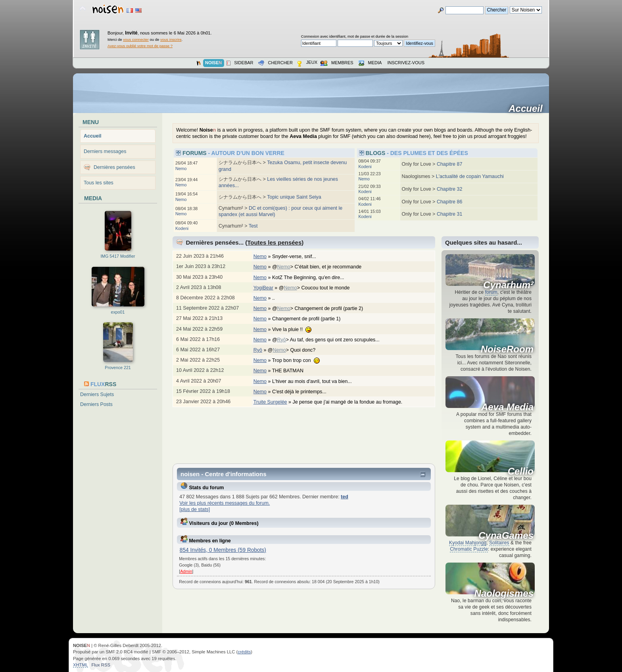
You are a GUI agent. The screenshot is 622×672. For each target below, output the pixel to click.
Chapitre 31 (449, 214)
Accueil (528, 109)
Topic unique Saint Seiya (294, 197)
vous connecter (136, 39)
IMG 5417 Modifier (118, 256)
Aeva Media (507, 407)
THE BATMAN (292, 371)
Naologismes (504, 594)
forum (491, 292)
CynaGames (506, 536)
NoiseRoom (507, 349)
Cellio (521, 471)
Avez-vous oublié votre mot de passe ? (140, 46)
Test (253, 226)
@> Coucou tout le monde (318, 288)
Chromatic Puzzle (469, 549)
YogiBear (263, 288)
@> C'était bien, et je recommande (321, 267)
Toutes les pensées (274, 242)
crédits (244, 652)
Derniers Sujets (97, 394)
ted (345, 497)
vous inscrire (171, 39)
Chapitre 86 (449, 202)
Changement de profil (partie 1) (310, 319)
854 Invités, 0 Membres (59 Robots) (223, 550)
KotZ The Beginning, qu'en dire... (312, 278)
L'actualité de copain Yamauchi (470, 176)
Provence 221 (118, 368)
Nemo (181, 168)
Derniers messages (105, 151)
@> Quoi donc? (296, 350)
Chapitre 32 (449, 189)
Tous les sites (99, 183)
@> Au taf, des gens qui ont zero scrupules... (330, 340)
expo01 (118, 312)
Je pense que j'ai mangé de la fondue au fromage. (351, 402)
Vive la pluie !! (296, 329)
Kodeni (182, 228)
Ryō (282, 340)
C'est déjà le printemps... (303, 392)
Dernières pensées (114, 167)
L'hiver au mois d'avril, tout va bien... (316, 381)
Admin (186, 571)
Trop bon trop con (300, 360)
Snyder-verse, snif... (298, 257)
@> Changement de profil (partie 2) (322, 308)
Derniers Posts (96, 404)
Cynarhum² (508, 285)
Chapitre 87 (449, 164)
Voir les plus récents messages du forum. (225, 503)
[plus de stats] (195, 509)
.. (277, 298)
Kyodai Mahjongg (468, 543)
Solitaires (499, 543)
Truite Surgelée (270, 402)
